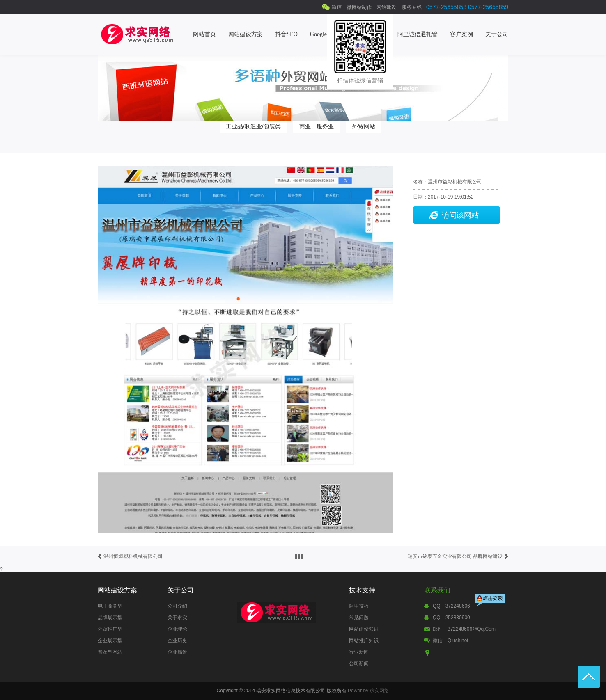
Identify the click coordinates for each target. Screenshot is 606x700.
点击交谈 (491, 601)
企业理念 (177, 629)
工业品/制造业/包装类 (253, 126)
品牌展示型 (110, 618)
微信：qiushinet (451, 641)
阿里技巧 (359, 606)
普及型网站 (110, 652)
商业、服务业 (317, 126)
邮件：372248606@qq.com (464, 629)
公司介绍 (177, 606)
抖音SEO (286, 34)
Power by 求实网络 (368, 691)
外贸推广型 (110, 629)
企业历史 (177, 641)
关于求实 (177, 618)
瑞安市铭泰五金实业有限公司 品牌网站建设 (455, 556)
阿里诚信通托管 (418, 34)
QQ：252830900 (451, 618)
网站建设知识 (364, 629)
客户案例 (461, 34)
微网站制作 (359, 7)
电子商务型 (110, 606)
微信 (337, 7)
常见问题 (359, 618)
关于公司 (497, 34)
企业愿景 (177, 652)
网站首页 (204, 34)
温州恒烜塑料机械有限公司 (133, 556)
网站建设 (386, 7)
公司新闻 (359, 663)
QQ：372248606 (451, 606)
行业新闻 (359, 652)
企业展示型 (110, 641)
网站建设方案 (246, 34)
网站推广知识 (364, 641)
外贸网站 (364, 126)
